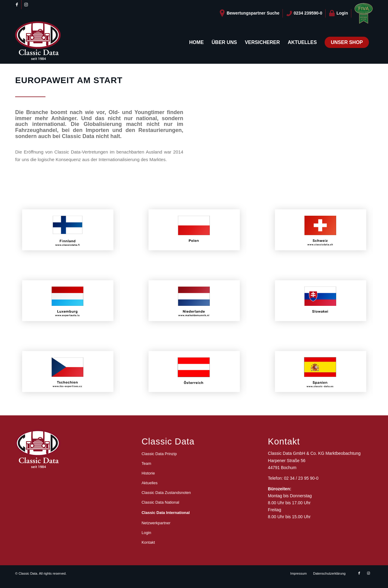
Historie (148, 473)
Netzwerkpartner (156, 523)
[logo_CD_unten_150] (38, 42)
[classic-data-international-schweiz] (320, 231)
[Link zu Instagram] (26, 5)
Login (338, 13)
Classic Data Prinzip (159, 454)
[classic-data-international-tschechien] (68, 372)
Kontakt (148, 542)
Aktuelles (150, 483)
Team (146, 463)
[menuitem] (249, 13)
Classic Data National (160, 502)
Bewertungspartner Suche (249, 13)
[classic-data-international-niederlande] (194, 302)
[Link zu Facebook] (17, 5)
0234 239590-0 (304, 13)
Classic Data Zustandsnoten (166, 493)
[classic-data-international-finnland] (68, 231)
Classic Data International (166, 513)
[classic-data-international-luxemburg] (68, 302)
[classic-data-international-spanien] (320, 372)
